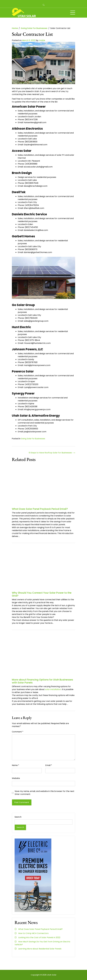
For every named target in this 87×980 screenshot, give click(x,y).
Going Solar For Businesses (33, 439)
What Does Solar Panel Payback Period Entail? (40, 509)
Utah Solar (52, 975)
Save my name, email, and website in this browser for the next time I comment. (44, 793)
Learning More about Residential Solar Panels (40, 949)
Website (16, 778)
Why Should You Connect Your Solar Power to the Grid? (42, 594)
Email (49, 765)
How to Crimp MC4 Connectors (33, 933)
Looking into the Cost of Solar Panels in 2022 (39, 937)
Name (16, 765)
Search (18, 817)
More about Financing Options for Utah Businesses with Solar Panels (42, 681)
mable (42, 40)
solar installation (53, 689)
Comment (18, 732)
